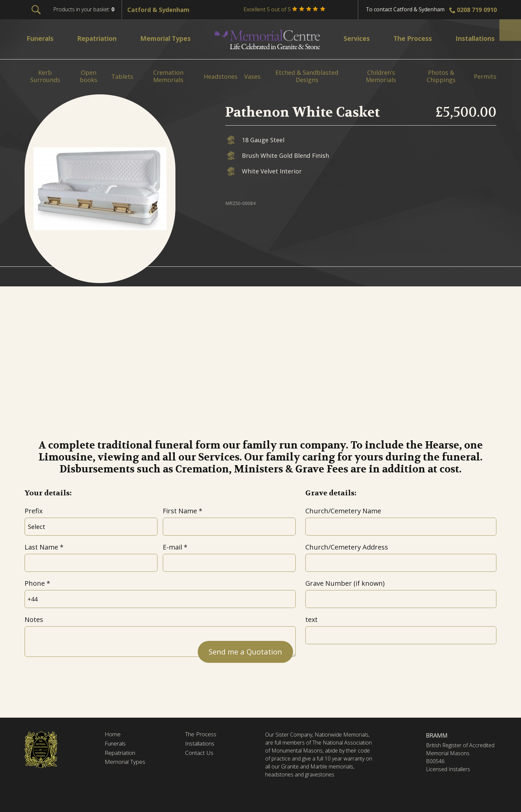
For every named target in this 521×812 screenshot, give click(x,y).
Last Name (41, 547)
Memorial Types (126, 763)
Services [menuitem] (356, 38)
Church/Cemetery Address (347, 547)
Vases (252, 77)
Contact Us (200, 754)
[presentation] (75, 676)
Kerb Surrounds (45, 76)
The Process (202, 735)
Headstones (221, 77)
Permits (485, 77)
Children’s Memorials (381, 76)
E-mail (172, 547)
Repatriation (121, 754)
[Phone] (160, 599)
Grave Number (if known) (345, 583)
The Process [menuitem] (410, 38)
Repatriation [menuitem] (99, 38)
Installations (202, 744)
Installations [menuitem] (472, 38)
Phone (35, 583)
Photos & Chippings (441, 76)
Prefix (34, 511)
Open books (89, 76)
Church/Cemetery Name (343, 511)
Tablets (122, 77)
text (312, 619)
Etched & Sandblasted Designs (307, 76)
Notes (34, 619)
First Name (180, 511)
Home (113, 735)
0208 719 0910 (477, 10)
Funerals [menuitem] (41, 38)
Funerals (116, 744)
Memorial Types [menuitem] (169, 38)
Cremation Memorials (168, 76)
